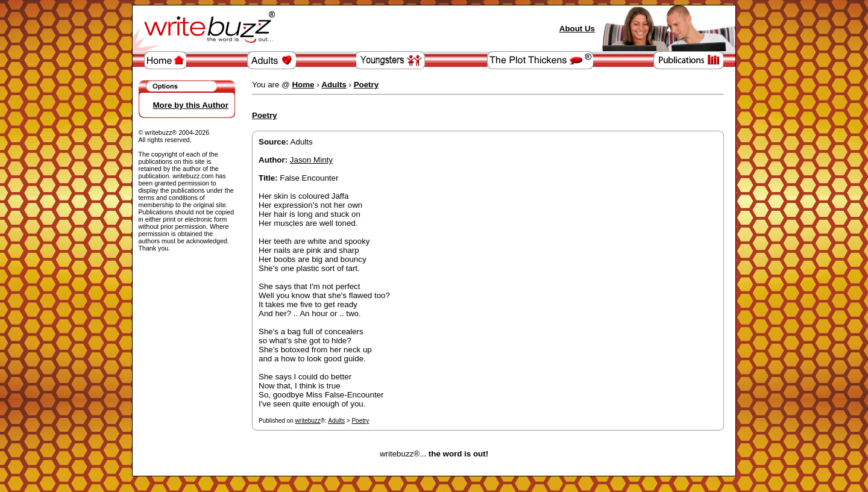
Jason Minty (311, 160)
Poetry (360, 421)
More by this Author (191, 105)
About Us (577, 29)
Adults (336, 421)
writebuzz (308, 421)
